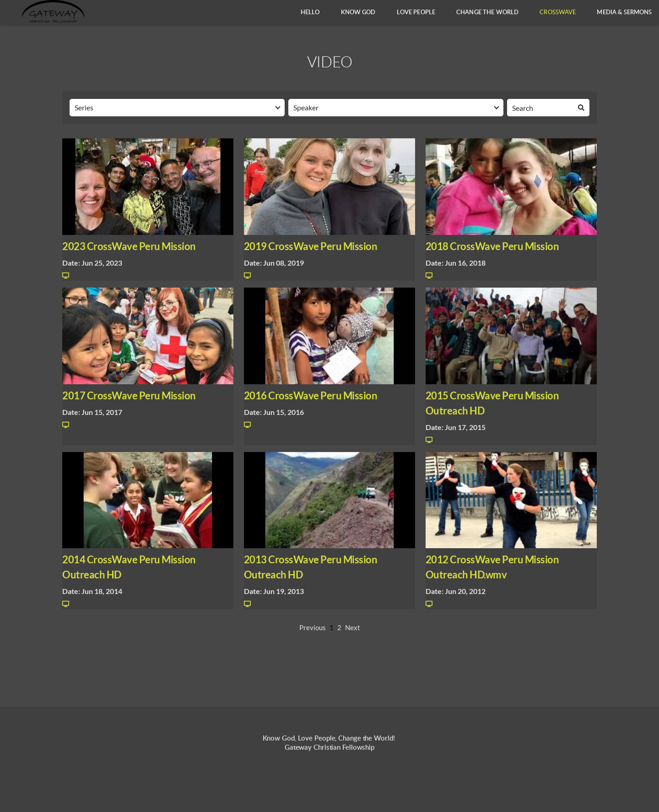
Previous (313, 627)
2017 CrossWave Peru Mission (129, 395)
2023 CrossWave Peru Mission (129, 246)
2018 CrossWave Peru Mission (492, 246)
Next (353, 627)
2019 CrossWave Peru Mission (311, 246)
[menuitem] (310, 13)
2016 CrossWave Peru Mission (311, 395)
